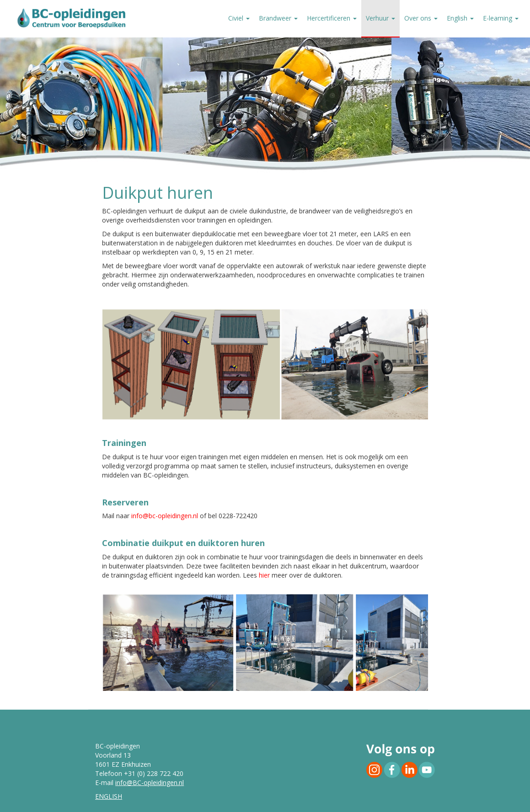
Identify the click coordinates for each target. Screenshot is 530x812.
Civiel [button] (239, 18)
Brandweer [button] (278, 18)
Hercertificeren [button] (332, 18)
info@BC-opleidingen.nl (150, 783)
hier (265, 575)
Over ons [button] (421, 18)
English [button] (460, 18)
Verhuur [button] (380, 18)
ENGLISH (109, 796)
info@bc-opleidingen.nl (165, 516)
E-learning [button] (501, 18)
